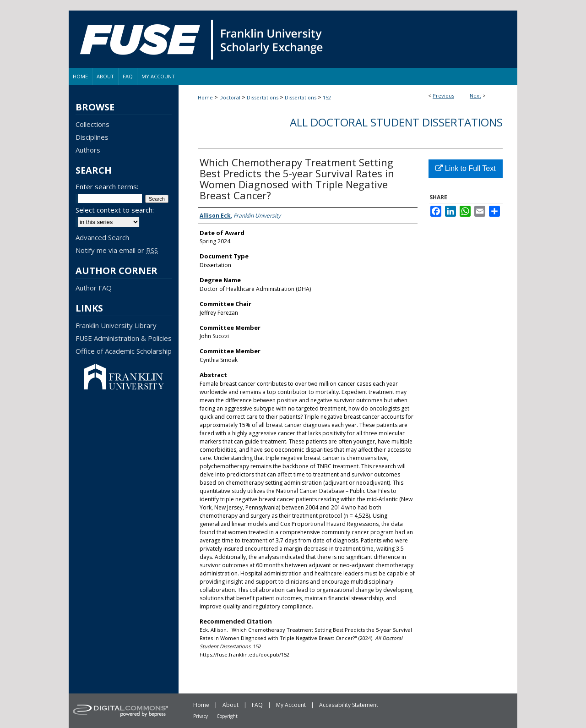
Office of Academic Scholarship (124, 351)
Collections (92, 124)
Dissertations (263, 97)
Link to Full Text (465, 168)
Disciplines (92, 137)
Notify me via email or (117, 250)
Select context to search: (115, 210)
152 (327, 97)
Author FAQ (94, 288)
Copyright (227, 716)
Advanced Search (102, 237)
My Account (291, 705)
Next (475, 96)
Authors (88, 150)
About (231, 705)
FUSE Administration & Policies (124, 338)
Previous (443, 96)
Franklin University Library (116, 325)
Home (205, 97)
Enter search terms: (107, 186)
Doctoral (230, 97)
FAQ (257, 705)
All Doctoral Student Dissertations (396, 122)
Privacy (201, 716)
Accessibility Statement (349, 705)
